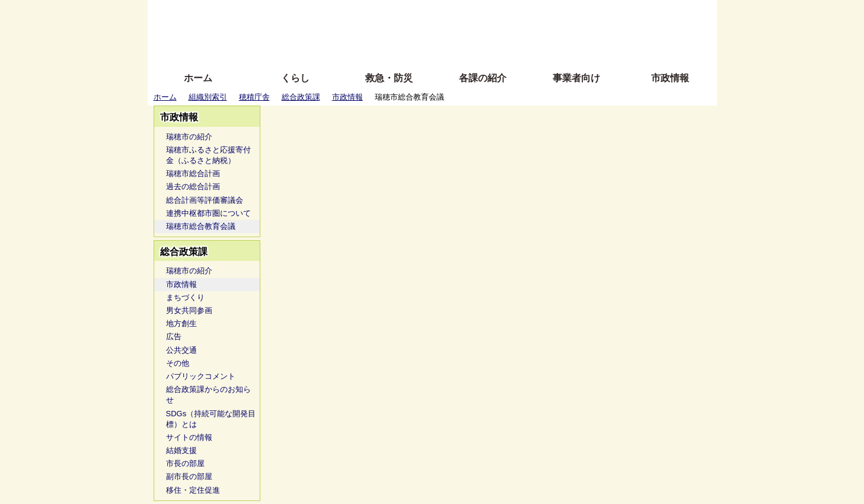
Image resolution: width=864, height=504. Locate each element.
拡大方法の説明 (346, 49)
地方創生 (181, 323)
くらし (295, 78)
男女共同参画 (189, 310)
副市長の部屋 (189, 476)
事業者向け (576, 78)
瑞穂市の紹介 (189, 137)
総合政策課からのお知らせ (208, 395)
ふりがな (338, 13)
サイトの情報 (189, 437)
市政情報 (670, 78)
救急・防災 (389, 78)
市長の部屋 (185, 463)
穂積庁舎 (254, 97)
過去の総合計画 (193, 186)
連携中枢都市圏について (208, 213)
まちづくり (185, 297)
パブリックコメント (201, 376)
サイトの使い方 (419, 49)
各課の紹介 (483, 78)
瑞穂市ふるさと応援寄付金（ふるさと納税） (208, 155)
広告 (174, 336)
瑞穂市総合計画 (193, 173)
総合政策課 (301, 97)
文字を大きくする (442, 31)
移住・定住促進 (193, 490)
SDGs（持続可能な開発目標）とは (211, 419)
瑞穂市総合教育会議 (201, 226)
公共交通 (181, 350)
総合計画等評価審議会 (205, 200)
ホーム (198, 78)
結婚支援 (181, 450)
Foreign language (356, 31)
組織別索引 (208, 97)
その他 (178, 363)
